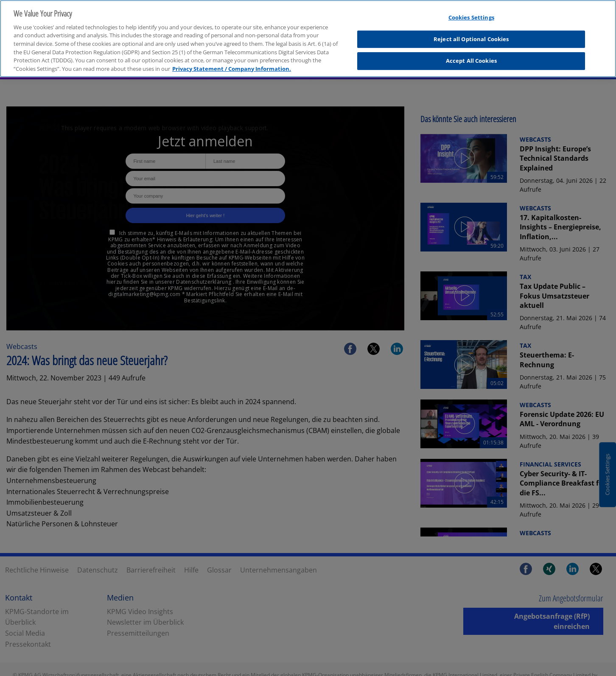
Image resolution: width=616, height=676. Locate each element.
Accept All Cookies (471, 56)
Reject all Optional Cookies (471, 34)
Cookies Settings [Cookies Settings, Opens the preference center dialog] (471, 13)
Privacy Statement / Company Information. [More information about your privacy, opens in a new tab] (232, 64)
